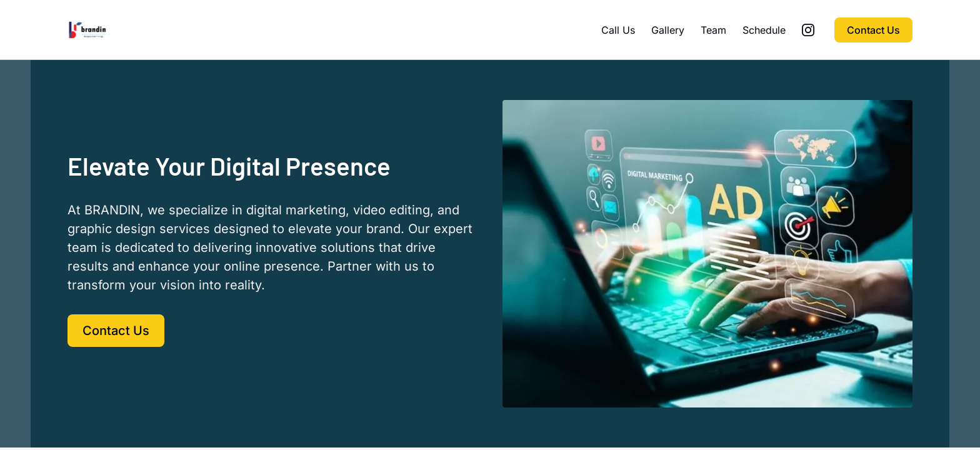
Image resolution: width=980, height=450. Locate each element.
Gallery (668, 30)
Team (713, 30)
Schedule (764, 30)
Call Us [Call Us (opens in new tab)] (618, 30)
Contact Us (873, 30)
